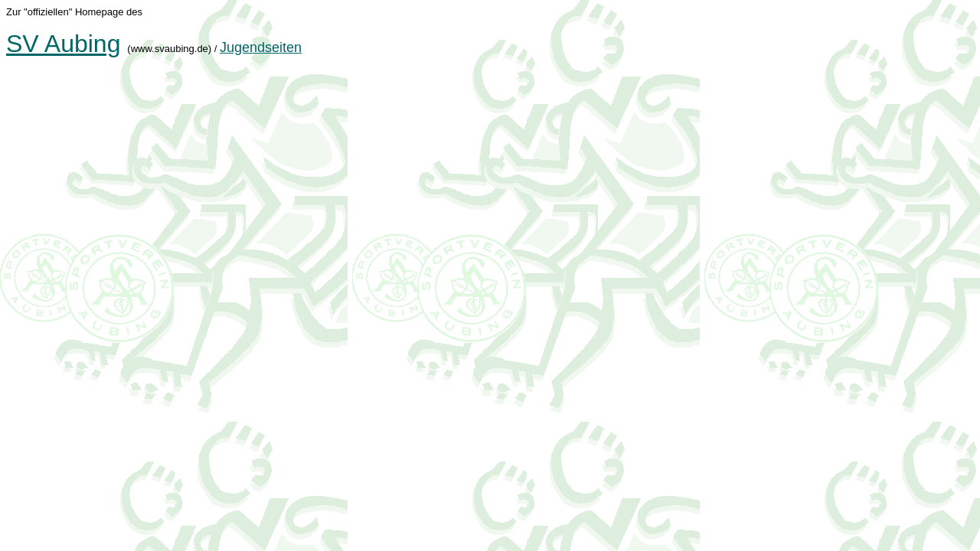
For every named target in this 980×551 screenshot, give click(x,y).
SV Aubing (63, 44)
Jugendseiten (261, 47)
